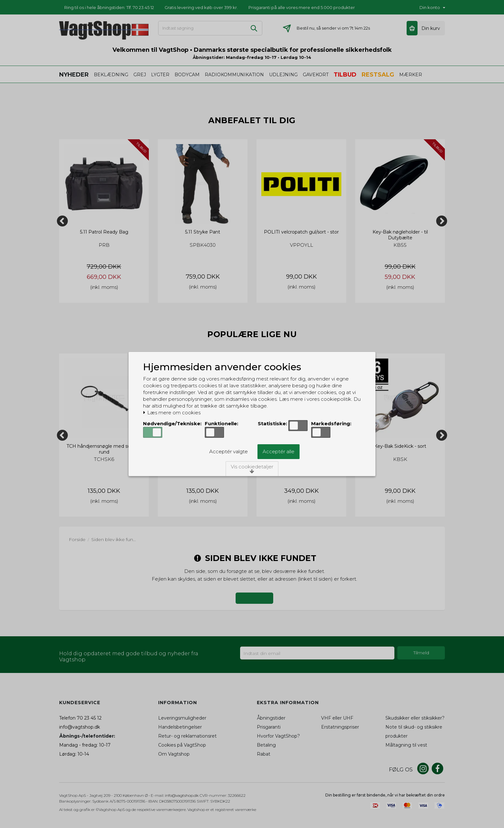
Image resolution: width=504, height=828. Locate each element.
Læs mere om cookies (172, 413)
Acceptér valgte (229, 451)
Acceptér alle (279, 451)
